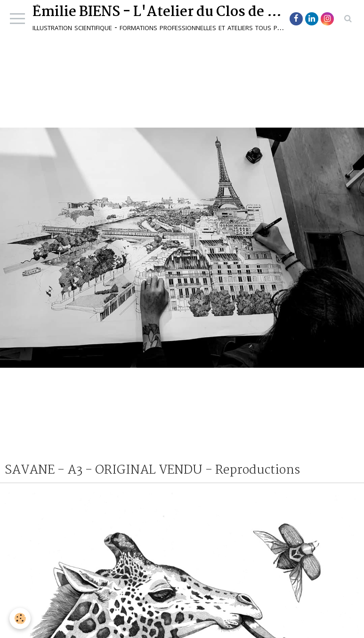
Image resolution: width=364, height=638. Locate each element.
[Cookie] (20, 618)
